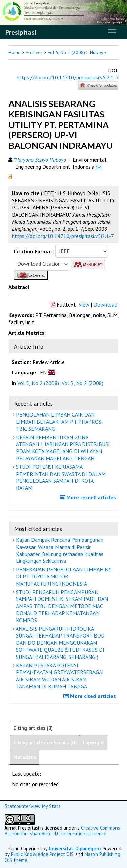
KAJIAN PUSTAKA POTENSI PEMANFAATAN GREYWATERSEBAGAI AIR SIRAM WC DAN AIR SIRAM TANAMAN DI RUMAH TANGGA (59, 676)
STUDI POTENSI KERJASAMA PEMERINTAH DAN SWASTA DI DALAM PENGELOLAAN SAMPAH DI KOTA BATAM (60, 477)
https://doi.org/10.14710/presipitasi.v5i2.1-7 (68, 77)
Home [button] (15, 52)
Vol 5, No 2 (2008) (66, 52)
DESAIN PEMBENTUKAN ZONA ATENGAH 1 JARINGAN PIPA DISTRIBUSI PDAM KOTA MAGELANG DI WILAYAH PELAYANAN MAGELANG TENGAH (62, 448)
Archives (34, 52)
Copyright (93, 743)
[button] (10, 176)
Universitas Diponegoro (75, 848)
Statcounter (18, 806)
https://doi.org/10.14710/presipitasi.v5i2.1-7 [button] (63, 236)
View (84, 304)
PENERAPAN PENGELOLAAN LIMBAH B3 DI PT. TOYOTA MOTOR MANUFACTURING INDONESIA (63, 576)
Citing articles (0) (33, 728)
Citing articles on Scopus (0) (45, 743)
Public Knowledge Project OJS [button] (42, 854)
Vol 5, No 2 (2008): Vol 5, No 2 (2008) (60, 383)
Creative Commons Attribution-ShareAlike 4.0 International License (62, 831)
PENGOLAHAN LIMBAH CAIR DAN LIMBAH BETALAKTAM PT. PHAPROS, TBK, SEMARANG (58, 422)
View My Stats (45, 806)
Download (105, 304)
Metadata (25, 757)
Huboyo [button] (98, 52)
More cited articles (91, 696)
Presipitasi (21, 32)
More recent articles (89, 497)
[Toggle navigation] (112, 32)
